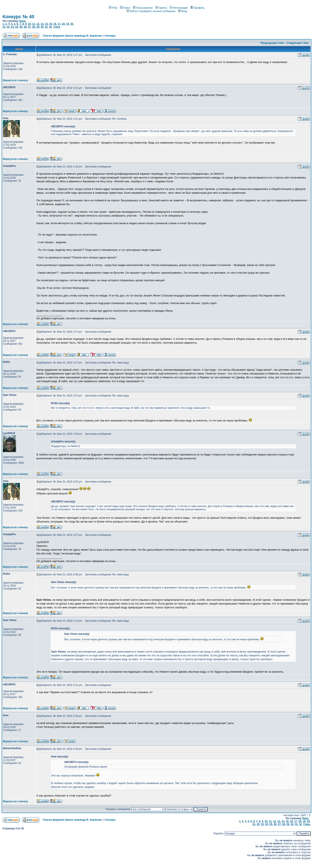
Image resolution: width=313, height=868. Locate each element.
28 (34, 27)
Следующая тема (298, 43)
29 (38, 27)
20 (72, 24)
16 (55, 24)
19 (68, 24)
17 (59, 24)
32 (50, 27)
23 (12, 27)
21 (4, 27)
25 (21, 27)
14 (46, 24)
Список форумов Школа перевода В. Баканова (72, 36)
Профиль (198, 8)
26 (25, 27)
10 (29, 24)
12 (38, 24)
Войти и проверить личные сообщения (151, 11)
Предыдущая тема (272, 43)
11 (34, 24)
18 (63, 24)
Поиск (125, 8)
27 (29, 27)
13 (42, 24)
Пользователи (143, 8)
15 (50, 24)
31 (46, 27)
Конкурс (111, 36)
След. (57, 27)
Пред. (22, 21)
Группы (161, 8)
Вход (183, 11)
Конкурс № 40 (18, 17)
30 (42, 27)
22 (8, 27)
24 (17, 27)
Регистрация (179, 8)
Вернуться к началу (15, 80)
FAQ (113, 8)
